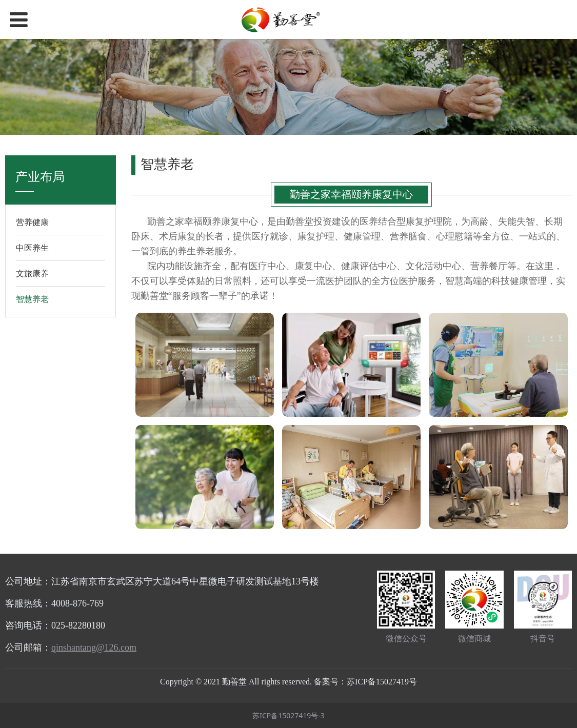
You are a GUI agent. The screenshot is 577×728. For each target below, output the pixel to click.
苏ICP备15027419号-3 (288, 715)
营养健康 (32, 222)
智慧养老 (32, 299)
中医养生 (32, 248)
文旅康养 (32, 273)
